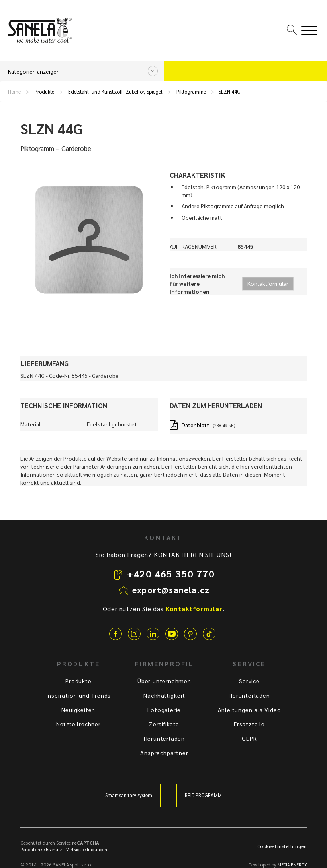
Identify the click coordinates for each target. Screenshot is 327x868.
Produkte (44, 92)
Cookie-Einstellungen (282, 846)
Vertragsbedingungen (87, 849)
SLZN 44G (230, 92)
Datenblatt (195, 425)
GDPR (249, 738)
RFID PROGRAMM (203, 795)
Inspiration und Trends (79, 695)
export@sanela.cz (171, 590)
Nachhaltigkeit (164, 695)
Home (14, 92)
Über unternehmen (164, 681)
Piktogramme (191, 92)
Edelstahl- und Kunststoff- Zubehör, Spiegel (115, 92)
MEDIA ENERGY (292, 865)
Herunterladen (164, 738)
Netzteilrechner (78, 724)
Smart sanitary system (129, 795)
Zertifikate (164, 724)
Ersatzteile (249, 724)
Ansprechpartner (164, 753)
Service (249, 681)
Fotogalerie (164, 710)
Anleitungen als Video (250, 710)
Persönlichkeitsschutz (41, 849)
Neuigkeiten (78, 710)
